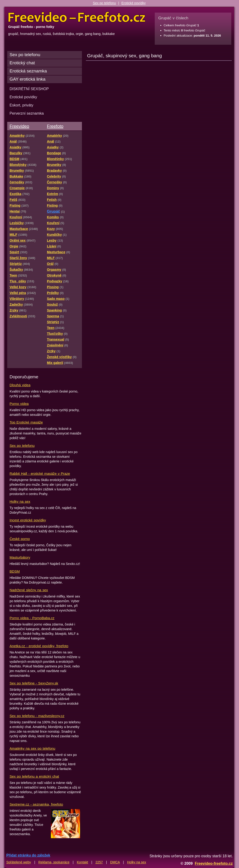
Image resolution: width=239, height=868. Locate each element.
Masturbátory (20, 557)
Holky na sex (20, 501)
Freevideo (19, 126)
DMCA (115, 862)
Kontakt (82, 862)
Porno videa (19, 404)
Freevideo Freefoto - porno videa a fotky (77, 17)
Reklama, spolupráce (54, 862)
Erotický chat (22, 63)
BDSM (15, 571)
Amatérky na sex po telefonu (32, 748)
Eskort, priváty (21, 105)
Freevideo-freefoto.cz (214, 863)
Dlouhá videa (20, 385)
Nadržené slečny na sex (29, 590)
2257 (99, 862)
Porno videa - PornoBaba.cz (32, 618)
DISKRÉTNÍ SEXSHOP (29, 89)
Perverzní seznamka (27, 113)
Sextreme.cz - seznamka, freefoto (36, 804)
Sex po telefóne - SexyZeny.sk (34, 683)
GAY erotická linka (28, 79)
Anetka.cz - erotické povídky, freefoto (39, 646)
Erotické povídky (134, 3)
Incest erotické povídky (28, 520)
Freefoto (55, 126)
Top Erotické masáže (26, 422)
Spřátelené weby (19, 862)
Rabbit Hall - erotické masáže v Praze (40, 473)
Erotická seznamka (28, 71)
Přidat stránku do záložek (28, 855)
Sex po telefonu (104, 3)
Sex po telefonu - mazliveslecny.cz (37, 716)
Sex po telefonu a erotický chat (34, 776)
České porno (20, 539)
